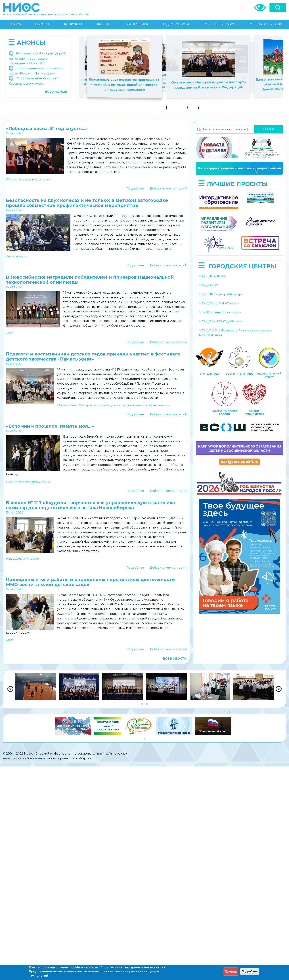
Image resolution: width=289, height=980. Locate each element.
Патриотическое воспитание (28, 179)
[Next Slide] (279, 689)
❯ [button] (200, 109)
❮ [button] (178, 109)
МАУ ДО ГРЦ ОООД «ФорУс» (221, 321)
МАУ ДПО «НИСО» (212, 276)
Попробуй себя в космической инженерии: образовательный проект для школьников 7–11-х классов (177, 81)
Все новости (175, 659)
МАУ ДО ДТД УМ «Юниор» (219, 303)
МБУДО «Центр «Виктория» (220, 312)
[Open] (278, 7)
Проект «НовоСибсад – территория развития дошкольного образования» (113, 405)
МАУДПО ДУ (208, 285)
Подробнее (135, 188)
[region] (144, 689)
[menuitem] (14, 24)
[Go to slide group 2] (147, 704)
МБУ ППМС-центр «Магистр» (221, 294)
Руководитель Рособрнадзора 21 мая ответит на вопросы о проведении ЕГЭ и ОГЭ (37, 58)
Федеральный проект (22, 559)
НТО (9, 333)
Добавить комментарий (168, 188)
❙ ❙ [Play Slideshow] (166, 109)
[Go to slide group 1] (142, 704)
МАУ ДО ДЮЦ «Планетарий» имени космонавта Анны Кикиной (235, 333)
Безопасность (17, 256)
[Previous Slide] (10, 689)
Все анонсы (56, 92)
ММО (10, 640)
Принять (231, 971)
